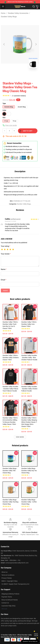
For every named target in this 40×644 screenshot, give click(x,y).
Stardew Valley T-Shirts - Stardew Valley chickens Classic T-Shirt (11, 358)
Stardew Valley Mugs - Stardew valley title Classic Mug (10, 471)
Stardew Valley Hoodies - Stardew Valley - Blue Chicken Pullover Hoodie (29, 358)
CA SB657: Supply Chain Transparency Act (15, 584)
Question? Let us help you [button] (30, 641)
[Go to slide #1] (15, 75)
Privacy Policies (7, 578)
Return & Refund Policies (10, 600)
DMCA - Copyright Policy (9, 581)
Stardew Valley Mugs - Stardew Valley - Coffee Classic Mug (29, 502)
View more (20, 437)
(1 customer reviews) (19, 96)
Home (3, 13)
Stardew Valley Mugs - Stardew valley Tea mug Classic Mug (10, 502)
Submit (5, 291)
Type (4, 103)
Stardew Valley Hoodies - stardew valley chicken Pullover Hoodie (29, 389)
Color (4, 110)
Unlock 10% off (36, 635)
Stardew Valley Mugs (9, 17)
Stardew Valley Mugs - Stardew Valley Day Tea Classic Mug (29, 471)
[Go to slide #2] (26, 75)
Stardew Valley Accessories (18, 13)
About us (4, 572)
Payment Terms (7, 597)
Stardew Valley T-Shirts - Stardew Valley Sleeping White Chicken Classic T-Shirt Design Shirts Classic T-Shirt (29, 422)
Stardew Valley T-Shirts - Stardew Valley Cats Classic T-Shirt (29, 324)
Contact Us (5, 603)
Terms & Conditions (8, 575)
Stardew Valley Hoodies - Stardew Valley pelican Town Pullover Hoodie (10, 389)
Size (4, 118)
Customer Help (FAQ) (8, 606)
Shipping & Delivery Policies (10, 594)
